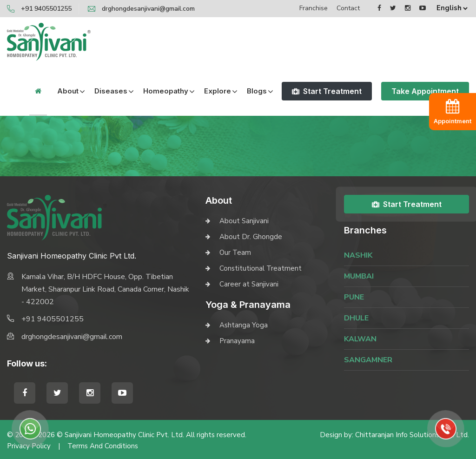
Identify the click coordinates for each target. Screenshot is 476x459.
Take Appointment (425, 91)
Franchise (314, 8)
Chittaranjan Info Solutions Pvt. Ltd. (412, 435)
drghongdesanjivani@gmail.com (148, 9)
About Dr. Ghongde (251, 237)
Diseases (111, 91)
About (68, 91)
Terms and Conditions (103, 446)
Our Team (235, 253)
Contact (348, 8)
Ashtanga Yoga (244, 325)
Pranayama (237, 341)
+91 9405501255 (46, 9)
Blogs (257, 91)
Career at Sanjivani (249, 284)
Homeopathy (166, 91)
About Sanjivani (244, 221)
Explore (218, 91)
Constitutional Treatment (261, 268)
